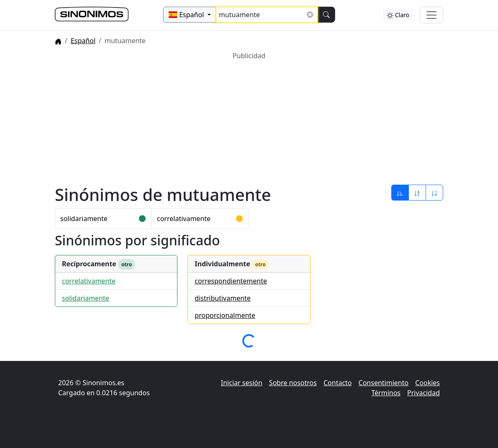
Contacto (338, 383)
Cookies (427, 383)
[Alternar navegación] (431, 15)
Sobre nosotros (293, 383)
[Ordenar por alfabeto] (417, 193)
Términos (386, 393)
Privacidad (424, 393)
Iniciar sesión (242, 383)
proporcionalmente (225, 315)
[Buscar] (326, 15)
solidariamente (84, 219)
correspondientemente (231, 281)
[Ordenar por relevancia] (400, 193)
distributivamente (223, 298)
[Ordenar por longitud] (434, 193)
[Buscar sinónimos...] (267, 15)
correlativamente (184, 219)
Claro (398, 15)
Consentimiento (384, 383)
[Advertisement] (249, 119)
